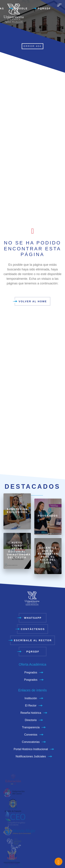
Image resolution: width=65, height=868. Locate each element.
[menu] (59, 7)
